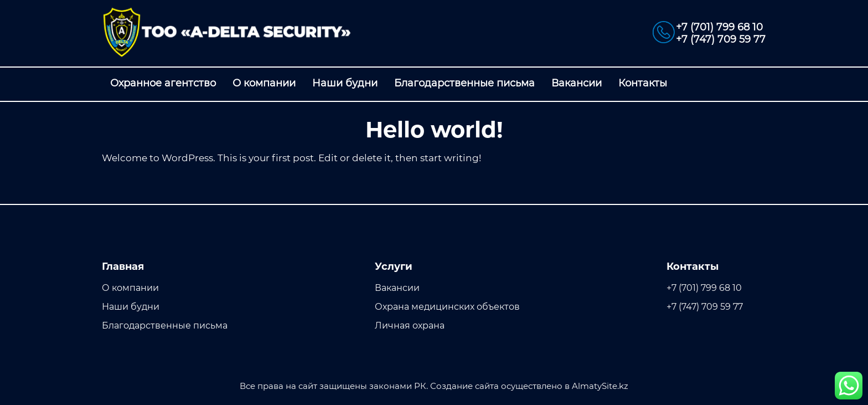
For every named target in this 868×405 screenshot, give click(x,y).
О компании (264, 83)
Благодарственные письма (464, 83)
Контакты (643, 83)
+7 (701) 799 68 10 (719, 27)
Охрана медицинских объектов (447, 307)
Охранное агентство (163, 83)
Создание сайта (464, 386)
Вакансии (577, 83)
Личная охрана (410, 325)
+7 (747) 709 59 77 (721, 39)
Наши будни (345, 83)
